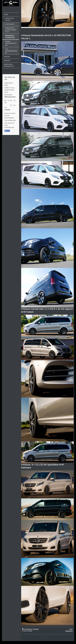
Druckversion (27, 629)
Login (71, 629)
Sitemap (36, 629)
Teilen (7, 131)
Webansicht (69, 631)
